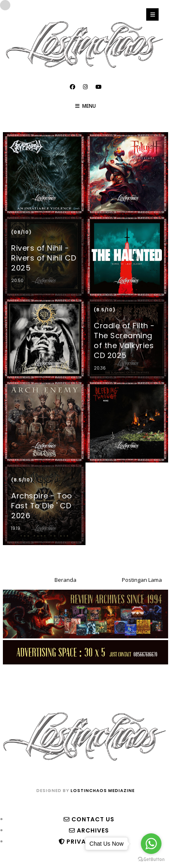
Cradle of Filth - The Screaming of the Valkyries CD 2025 (124, 340)
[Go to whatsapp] (151, 844)
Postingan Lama (142, 580)
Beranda (65, 580)
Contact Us (89, 819)
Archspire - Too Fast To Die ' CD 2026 (42, 506)
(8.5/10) (105, 310)
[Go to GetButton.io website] (151, 860)
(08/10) (21, 232)
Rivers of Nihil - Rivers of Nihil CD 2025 (44, 258)
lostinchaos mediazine (103, 791)
